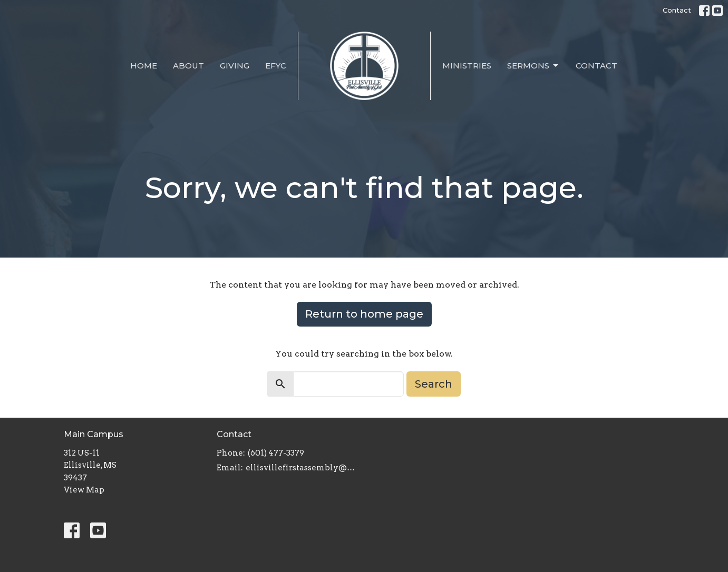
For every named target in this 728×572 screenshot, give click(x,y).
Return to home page (364, 314)
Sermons (533, 66)
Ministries (467, 66)
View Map (84, 490)
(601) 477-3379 (276, 453)
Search (434, 384)
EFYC (276, 66)
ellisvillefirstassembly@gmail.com (302, 468)
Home (144, 66)
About (188, 66)
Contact (677, 10)
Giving (235, 66)
